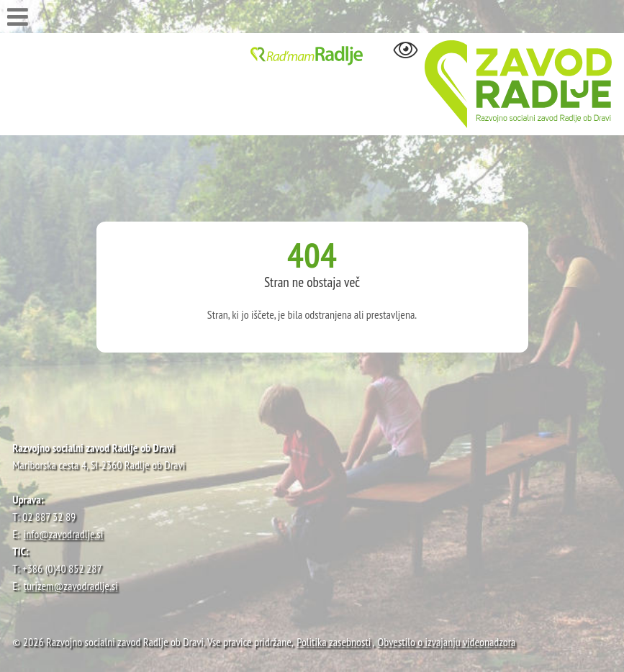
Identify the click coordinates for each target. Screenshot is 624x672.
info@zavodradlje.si (64, 534)
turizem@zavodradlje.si (71, 586)
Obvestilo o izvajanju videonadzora (447, 642)
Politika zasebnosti (334, 642)
